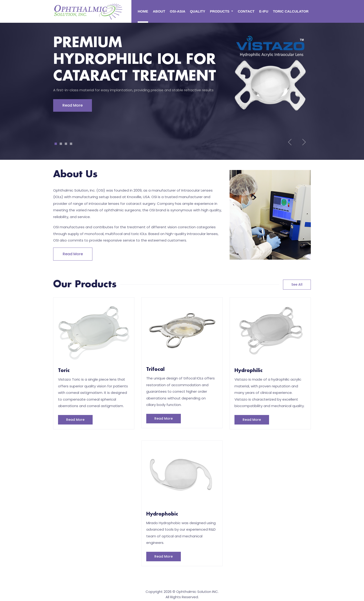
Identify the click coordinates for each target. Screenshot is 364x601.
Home (143, 11)
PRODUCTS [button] (220, 11)
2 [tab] (61, 144)
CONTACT (246, 11)
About (159, 11)
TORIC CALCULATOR (291, 11)
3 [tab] (66, 144)
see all (297, 284)
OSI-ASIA (178, 11)
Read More (73, 105)
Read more (73, 254)
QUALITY (198, 11)
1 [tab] (56, 144)
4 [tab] (71, 144)
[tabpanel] (182, 75)
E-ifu (264, 11)
